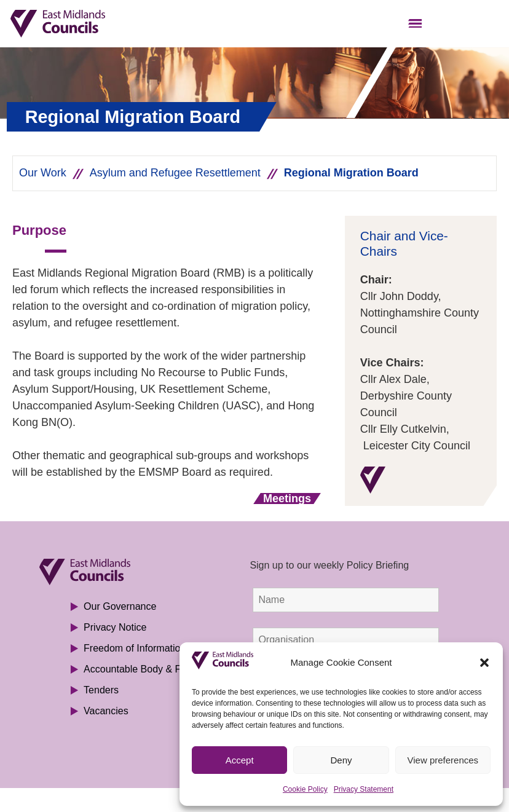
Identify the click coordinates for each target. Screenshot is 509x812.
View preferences (443, 760)
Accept (240, 760)
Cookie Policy (305, 789)
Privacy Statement (364, 789)
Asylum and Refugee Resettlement (175, 173)
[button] (484, 663)
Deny (341, 760)
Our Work (43, 173)
